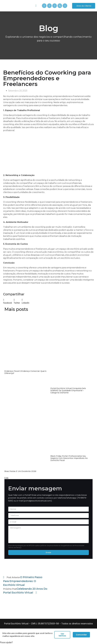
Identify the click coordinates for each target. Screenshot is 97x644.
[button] (36, 6)
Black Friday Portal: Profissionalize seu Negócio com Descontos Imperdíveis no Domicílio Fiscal (69, 458)
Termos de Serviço (15, 548)
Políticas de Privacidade (75, 546)
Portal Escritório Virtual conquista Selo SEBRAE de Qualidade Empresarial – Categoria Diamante (68, 391)
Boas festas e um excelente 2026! (20, 471)
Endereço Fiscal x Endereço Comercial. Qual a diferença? (25, 372)
